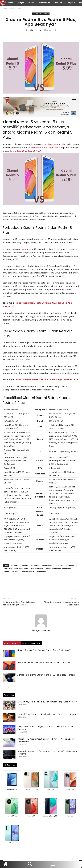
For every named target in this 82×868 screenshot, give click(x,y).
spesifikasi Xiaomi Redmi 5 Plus (16, 568)
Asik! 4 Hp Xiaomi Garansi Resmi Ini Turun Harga (43, 663)
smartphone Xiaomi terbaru (54, 144)
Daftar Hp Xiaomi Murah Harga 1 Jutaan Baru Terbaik (46, 675)
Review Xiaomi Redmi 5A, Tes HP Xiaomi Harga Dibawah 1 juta (46, 380)
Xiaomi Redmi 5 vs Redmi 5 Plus (33, 122)
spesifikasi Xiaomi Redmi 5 (65, 565)
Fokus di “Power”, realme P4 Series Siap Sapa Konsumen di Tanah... (47, 714)
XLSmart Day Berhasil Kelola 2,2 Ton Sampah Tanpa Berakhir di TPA (47, 702)
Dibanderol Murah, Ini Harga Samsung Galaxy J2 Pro (62, 603)
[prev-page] (4, 687)
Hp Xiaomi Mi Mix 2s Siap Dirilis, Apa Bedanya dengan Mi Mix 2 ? (19, 603)
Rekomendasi (15, 9)
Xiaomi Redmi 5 (37, 568)
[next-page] (8, 687)
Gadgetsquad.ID (35, 30)
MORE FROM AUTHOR (31, 643)
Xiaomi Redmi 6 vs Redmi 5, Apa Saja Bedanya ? (44, 650)
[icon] (76, 865)
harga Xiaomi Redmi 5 (19, 565)
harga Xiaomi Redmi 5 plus (41, 565)
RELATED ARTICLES (12, 643)
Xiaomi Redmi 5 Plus (12, 572)
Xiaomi (25, 249)
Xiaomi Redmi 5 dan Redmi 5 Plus (44, 148)
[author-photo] (41, 627)
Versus (46, 13)
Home (5, 9)
